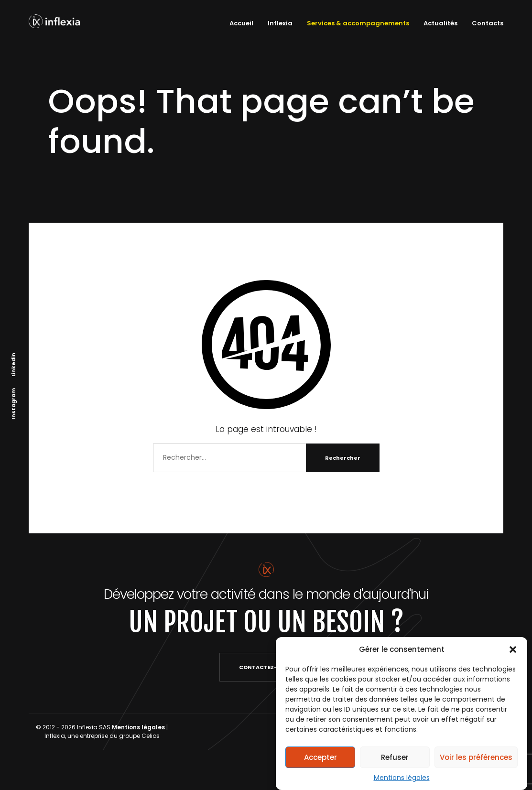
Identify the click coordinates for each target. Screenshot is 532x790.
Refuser (395, 757)
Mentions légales (402, 778)
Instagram (13, 403)
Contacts (488, 23)
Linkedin (13, 364)
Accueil (241, 23)
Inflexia (280, 23)
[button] (513, 649)
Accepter (320, 757)
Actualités (440, 23)
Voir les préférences (476, 757)
